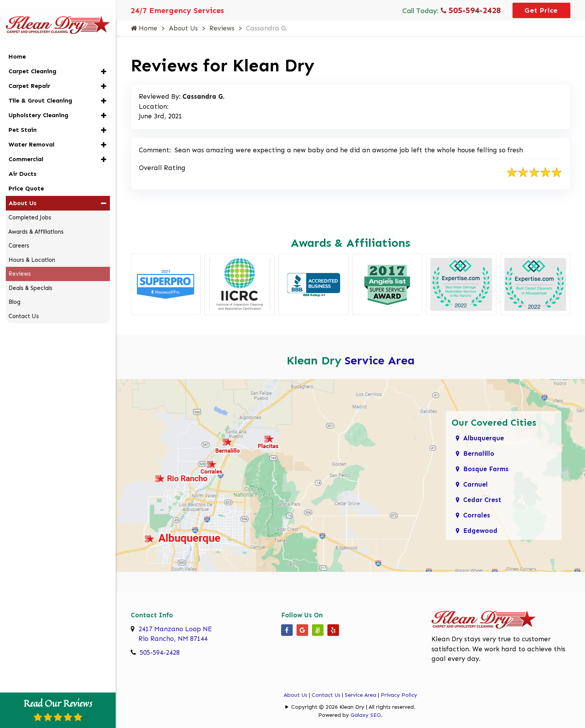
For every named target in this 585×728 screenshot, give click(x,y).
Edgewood (480, 531)
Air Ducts (23, 164)
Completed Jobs (30, 207)
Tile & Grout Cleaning (40, 90)
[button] (104, 62)
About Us (183, 28)
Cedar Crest (482, 500)
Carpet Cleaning (32, 61)
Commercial (26, 149)
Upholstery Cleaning (38, 105)
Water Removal (31, 134)
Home (144, 28)
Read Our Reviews (58, 709)
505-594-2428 (471, 10)
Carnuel (475, 484)
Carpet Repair (29, 76)
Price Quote (26, 178)
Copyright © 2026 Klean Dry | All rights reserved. (353, 707)
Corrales (477, 515)
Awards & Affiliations (36, 222)
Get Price (541, 10)
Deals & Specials (30, 278)
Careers (19, 236)
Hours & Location (32, 250)
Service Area (380, 361)
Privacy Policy (399, 695)
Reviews (222, 28)
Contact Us (326, 695)
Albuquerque (484, 438)
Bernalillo (479, 453)
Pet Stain (23, 120)
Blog (14, 292)
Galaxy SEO (366, 715)
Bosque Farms (486, 469)
